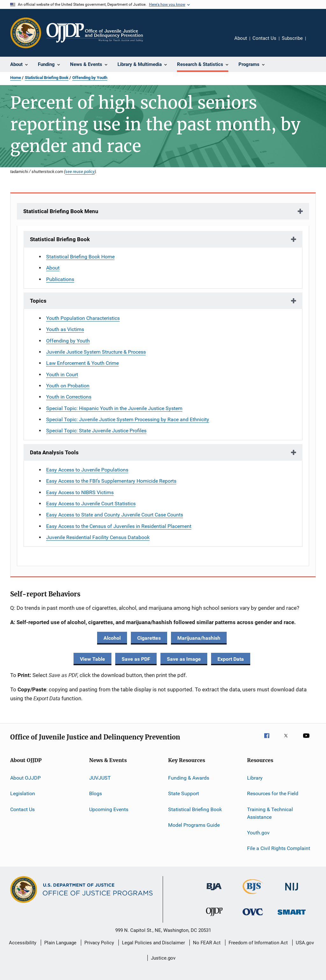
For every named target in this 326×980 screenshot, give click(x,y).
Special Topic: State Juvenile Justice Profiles (96, 431)
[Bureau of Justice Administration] (214, 891)
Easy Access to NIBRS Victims (80, 492)
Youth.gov (258, 833)
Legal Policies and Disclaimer (153, 943)
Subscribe (292, 38)
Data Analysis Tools (54, 452)
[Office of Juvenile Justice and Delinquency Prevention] (214, 917)
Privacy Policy (99, 943)
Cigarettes (149, 638)
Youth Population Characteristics (83, 318)
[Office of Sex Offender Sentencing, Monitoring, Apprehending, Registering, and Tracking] (292, 916)
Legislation (23, 793)
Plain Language (60, 943)
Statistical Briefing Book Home (80, 257)
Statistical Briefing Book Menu (61, 211)
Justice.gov (163, 958)
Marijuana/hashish (199, 638)
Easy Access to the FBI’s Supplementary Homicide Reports (111, 481)
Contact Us (264, 38)
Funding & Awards (189, 778)
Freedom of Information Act (258, 943)
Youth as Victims (65, 329)
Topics (38, 301)
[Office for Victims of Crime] (253, 916)
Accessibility (23, 943)
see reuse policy (80, 171)
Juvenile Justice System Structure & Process (96, 352)
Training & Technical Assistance (270, 813)
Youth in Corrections (69, 397)
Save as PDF (136, 659)
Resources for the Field (273, 793)
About (241, 38)
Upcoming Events (109, 809)
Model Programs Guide (194, 825)
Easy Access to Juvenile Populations (87, 470)
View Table (92, 659)
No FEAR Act (207, 943)
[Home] (95, 33)
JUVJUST (100, 778)
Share (316, 43)
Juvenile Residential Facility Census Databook (98, 537)
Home (16, 78)
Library (255, 778)
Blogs (96, 793)
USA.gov (305, 943)
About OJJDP (25, 778)
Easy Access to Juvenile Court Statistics (91, 504)
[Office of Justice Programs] (26, 33)
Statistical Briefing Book (47, 78)
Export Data (231, 659)
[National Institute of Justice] (292, 892)
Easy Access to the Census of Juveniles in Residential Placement (119, 526)
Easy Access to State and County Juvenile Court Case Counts (115, 515)
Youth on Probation (68, 386)
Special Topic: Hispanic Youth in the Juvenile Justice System (114, 408)
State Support (184, 793)
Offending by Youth (90, 78)
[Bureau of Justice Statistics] (253, 895)
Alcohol (112, 638)
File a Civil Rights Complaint (279, 848)
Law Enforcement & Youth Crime (82, 363)
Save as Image (184, 659)
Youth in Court (62, 375)
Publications (60, 279)
